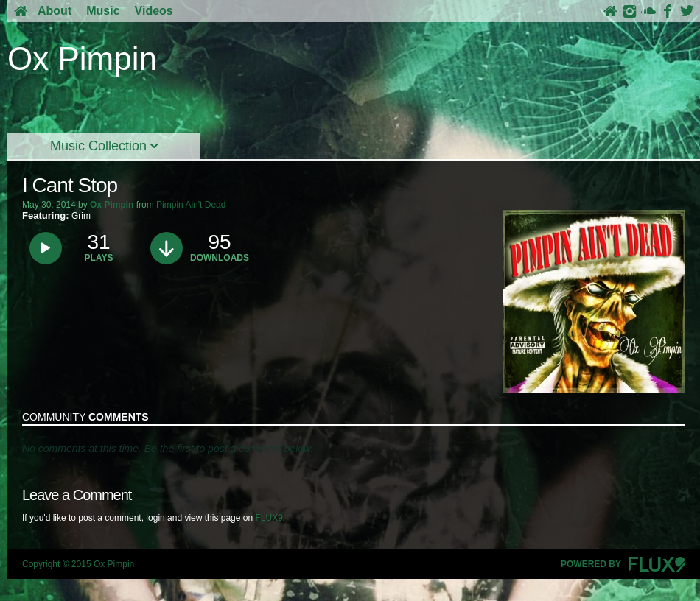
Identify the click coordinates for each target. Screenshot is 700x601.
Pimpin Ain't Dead (191, 205)
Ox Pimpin (112, 205)
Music (103, 11)
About (55, 11)
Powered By (623, 564)
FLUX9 (269, 518)
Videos (154, 11)
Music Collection (104, 146)
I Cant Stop (70, 185)
